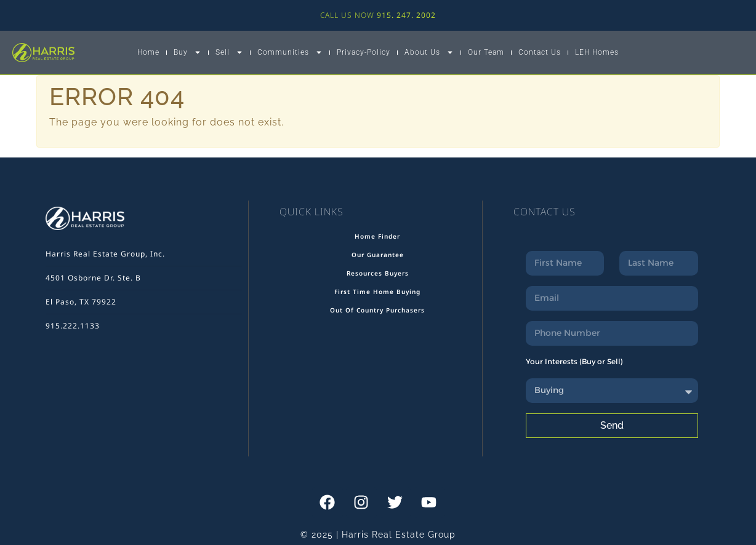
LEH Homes (597, 52)
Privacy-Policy (364, 52)
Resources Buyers (378, 273)
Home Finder (377, 236)
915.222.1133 (73, 326)
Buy (187, 52)
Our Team (486, 52)
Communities (290, 52)
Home (148, 52)
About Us (429, 52)
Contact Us (540, 52)
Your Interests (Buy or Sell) (574, 361)
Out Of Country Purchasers (377, 310)
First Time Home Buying (377, 292)
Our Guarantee (378, 255)
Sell (229, 52)
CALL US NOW (378, 15)
